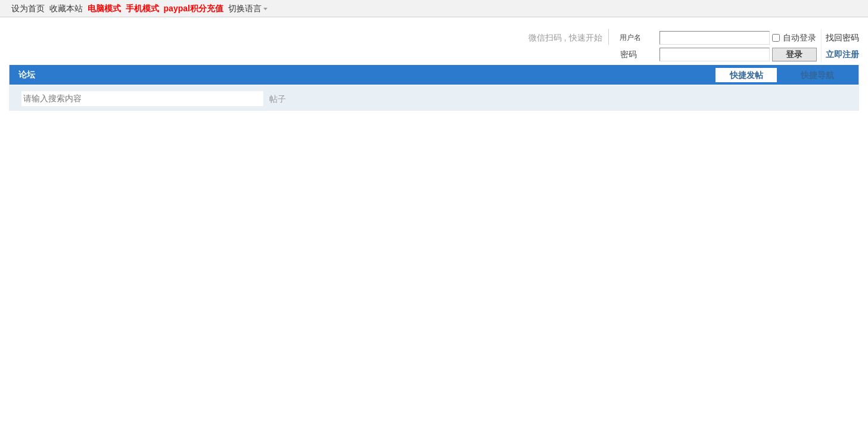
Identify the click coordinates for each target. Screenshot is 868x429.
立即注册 (842, 54)
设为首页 (28, 8)
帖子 (278, 99)
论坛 (27, 74)
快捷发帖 (746, 75)
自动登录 (794, 38)
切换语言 (250, 8)
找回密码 (842, 38)
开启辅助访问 (842, 8)
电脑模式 (104, 8)
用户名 (630, 38)
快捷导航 (817, 75)
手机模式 (142, 8)
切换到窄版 (852, 8)
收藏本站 (66, 8)
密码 (629, 54)
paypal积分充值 (194, 8)
